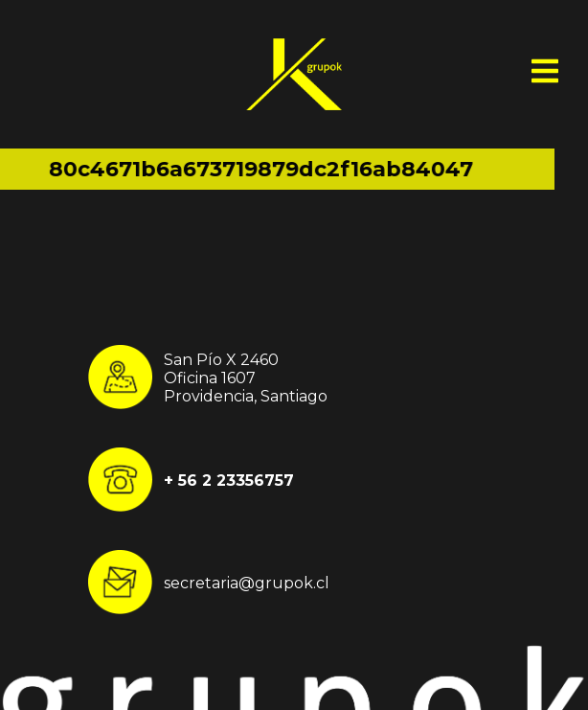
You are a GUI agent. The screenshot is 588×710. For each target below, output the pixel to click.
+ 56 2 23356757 (229, 480)
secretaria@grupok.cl (247, 582)
